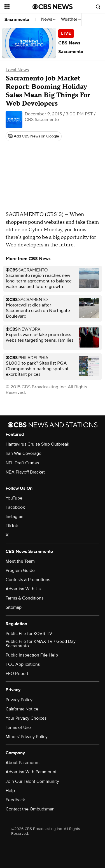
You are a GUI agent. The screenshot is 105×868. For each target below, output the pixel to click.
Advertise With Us (23, 589)
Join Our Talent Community (32, 781)
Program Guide (20, 570)
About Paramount (23, 763)
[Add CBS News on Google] (34, 136)
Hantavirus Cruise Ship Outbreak (37, 444)
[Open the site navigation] (18, 7)
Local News (17, 70)
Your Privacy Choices (26, 718)
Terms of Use (18, 727)
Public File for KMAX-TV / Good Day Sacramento (41, 644)
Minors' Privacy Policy (27, 737)
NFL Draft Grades (22, 463)
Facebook (15, 507)
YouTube (14, 498)
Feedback (15, 800)
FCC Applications (23, 664)
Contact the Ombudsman (30, 809)
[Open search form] (98, 7)
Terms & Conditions (25, 598)
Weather (71, 19)
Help (10, 791)
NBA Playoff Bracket (25, 472)
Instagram (15, 517)
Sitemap (14, 607)
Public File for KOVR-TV (29, 634)
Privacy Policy (19, 700)
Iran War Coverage (24, 453)
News (48, 19)
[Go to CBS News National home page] (53, 7)
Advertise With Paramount (31, 772)
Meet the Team (20, 561)
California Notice (22, 709)
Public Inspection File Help (32, 655)
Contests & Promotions (28, 580)
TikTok (12, 526)
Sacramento (17, 20)
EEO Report (17, 674)
